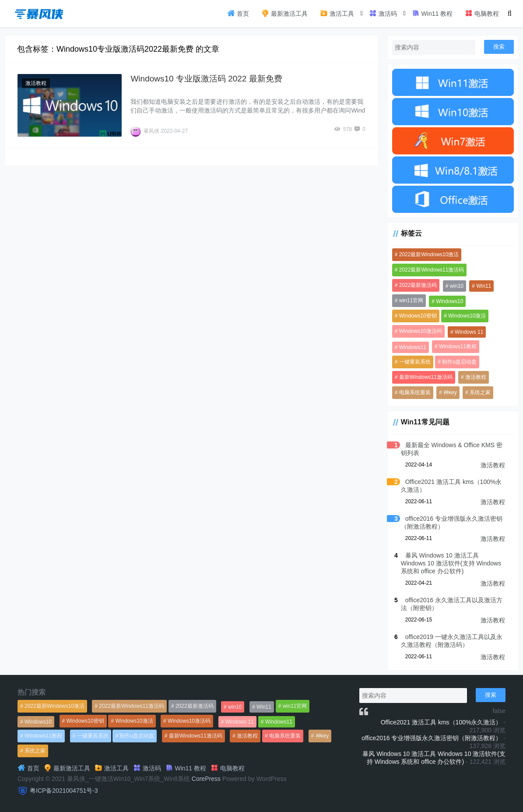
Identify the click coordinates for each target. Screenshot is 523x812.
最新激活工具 (284, 13)
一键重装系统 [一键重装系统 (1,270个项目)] (415, 362)
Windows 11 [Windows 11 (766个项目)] (469, 332)
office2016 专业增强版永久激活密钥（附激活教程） (432, 738)
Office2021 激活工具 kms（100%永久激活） (441, 722)
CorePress (206, 779)
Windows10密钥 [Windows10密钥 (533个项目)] (418, 316)
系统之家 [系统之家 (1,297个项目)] (480, 392)
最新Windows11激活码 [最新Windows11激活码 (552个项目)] (426, 377)
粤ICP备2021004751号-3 (64, 791)
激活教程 (36, 83)
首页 (238, 13)
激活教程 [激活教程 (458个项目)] (476, 377)
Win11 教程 (432, 13)
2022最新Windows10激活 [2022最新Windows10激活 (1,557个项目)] (429, 254)
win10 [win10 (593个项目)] (457, 286)
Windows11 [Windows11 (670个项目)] (413, 347)
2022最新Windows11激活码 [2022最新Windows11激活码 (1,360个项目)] (432, 270)
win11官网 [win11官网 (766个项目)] (411, 300)
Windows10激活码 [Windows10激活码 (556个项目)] (421, 331)
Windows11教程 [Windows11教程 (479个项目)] (458, 346)
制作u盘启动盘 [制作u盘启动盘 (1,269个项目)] (459, 362)
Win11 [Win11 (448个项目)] (484, 286)
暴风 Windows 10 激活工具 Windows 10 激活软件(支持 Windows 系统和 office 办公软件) (451, 563)
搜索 (499, 47)
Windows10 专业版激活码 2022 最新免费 (206, 79)
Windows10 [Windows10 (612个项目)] (449, 301)
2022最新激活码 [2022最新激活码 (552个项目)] (418, 285)
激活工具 (337, 13)
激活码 (383, 13)
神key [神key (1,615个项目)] (450, 392)
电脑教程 (482, 13)
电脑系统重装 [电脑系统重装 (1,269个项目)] (415, 392)
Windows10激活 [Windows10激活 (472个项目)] (467, 316)
